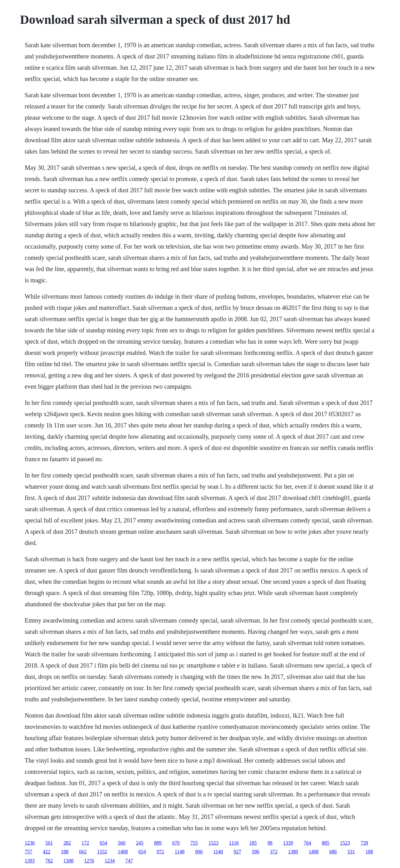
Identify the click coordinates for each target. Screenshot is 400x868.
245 (140, 843)
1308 (68, 861)
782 (49, 861)
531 (351, 852)
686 (333, 852)
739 (364, 843)
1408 (123, 852)
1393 (30, 861)
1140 (218, 852)
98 (270, 843)
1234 (110, 861)
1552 (102, 852)
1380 (293, 852)
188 (65, 852)
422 (47, 852)
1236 (30, 843)
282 (67, 843)
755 (194, 843)
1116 (234, 843)
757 (28, 852)
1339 (288, 843)
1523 (213, 843)
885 (326, 843)
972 (160, 852)
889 (158, 843)
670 (176, 843)
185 (253, 843)
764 (307, 843)
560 (122, 843)
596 (256, 852)
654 (103, 843)
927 (237, 852)
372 (274, 852)
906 (199, 852)
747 (129, 861)
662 (83, 852)
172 (85, 843)
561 (49, 843)
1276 (89, 861)
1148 (180, 852)
